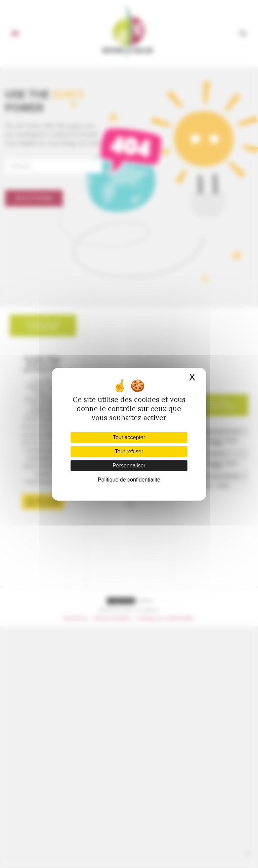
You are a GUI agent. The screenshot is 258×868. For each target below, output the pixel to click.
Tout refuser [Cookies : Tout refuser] (129, 451)
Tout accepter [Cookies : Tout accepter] (129, 437)
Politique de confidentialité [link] (129, 480)
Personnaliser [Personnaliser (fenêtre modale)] (129, 466)
